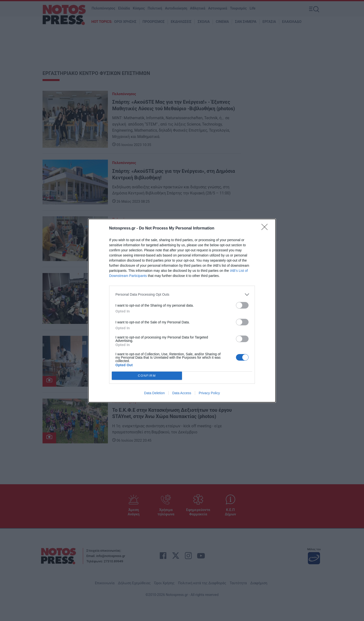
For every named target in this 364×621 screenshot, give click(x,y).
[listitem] (182, 295)
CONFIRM (147, 376)
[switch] (242, 305)
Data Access (182, 393)
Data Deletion (154, 393)
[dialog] (182, 311)
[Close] (266, 228)
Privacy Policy (209, 393)
